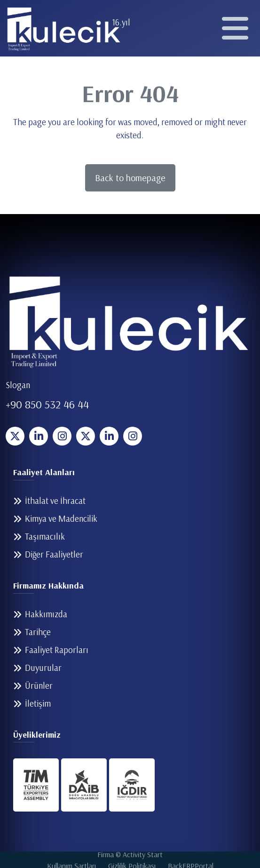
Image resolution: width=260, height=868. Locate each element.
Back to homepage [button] (130, 178)
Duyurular (43, 668)
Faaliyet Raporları (57, 650)
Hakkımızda (46, 614)
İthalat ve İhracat (55, 501)
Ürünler (39, 685)
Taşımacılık (45, 536)
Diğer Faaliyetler (54, 554)
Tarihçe (38, 632)
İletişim (38, 703)
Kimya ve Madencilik (61, 518)
